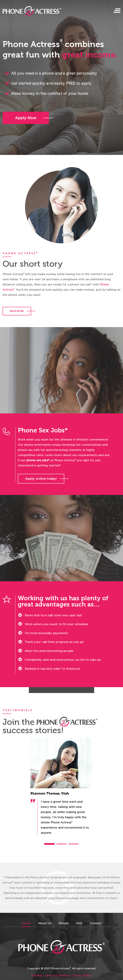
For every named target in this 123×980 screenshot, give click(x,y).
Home (26, 923)
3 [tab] (74, 844)
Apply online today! (41, 479)
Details (64, 923)
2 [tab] (61, 844)
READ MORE (17, 311)
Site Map (37, 975)
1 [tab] (49, 844)
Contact (96, 923)
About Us (45, 923)
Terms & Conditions (58, 975)
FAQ (79, 923)
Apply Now (26, 118)
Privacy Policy (82, 975)
